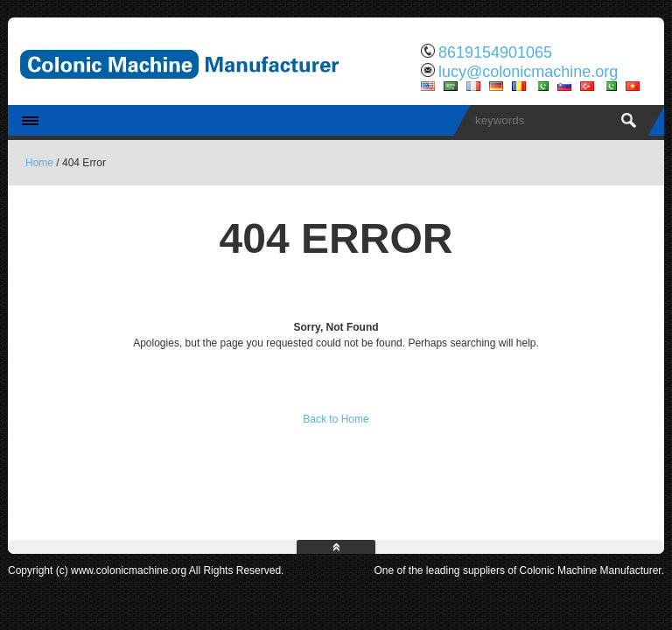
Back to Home (336, 419)
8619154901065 (495, 52)
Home (39, 163)
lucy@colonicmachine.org (528, 72)
